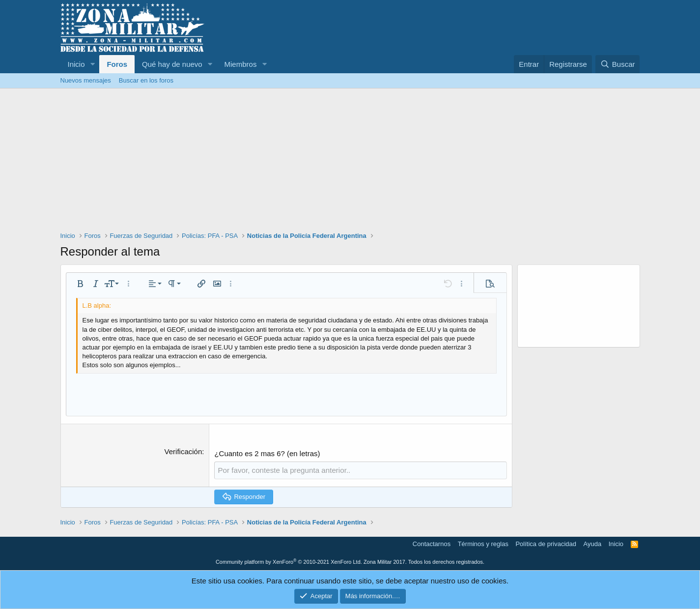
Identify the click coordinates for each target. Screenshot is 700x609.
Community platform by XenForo (289, 562)
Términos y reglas (483, 544)
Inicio (76, 64)
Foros (117, 64)
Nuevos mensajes (86, 80)
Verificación (183, 451)
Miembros (241, 64)
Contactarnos (432, 544)
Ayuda (593, 544)
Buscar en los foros (146, 80)
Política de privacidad (546, 544)
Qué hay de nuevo (172, 64)
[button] (92, 64)
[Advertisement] (350, 162)
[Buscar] (617, 64)
